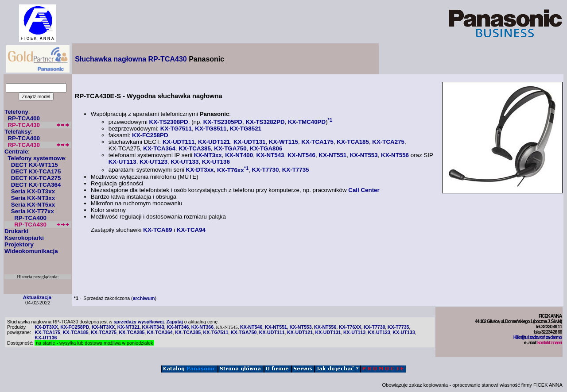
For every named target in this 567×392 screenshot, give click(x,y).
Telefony (16, 112)
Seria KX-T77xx (33, 211)
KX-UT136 (216, 162)
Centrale (16, 152)
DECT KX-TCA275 (36, 178)
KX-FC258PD (150, 135)
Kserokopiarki (24, 238)
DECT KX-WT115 (35, 165)
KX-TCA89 (157, 230)
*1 (330, 120)
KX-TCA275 (388, 142)
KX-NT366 (202, 327)
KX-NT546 (301, 155)
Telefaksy (18, 132)
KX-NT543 (270, 155)
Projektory (19, 244)
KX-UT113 (122, 162)
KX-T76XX (350, 327)
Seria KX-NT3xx (33, 198)
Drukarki (16, 231)
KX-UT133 (184, 162)
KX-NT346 (178, 327)
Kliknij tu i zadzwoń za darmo (538, 337)
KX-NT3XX (103, 327)
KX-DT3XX (46, 327)
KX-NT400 (239, 155)
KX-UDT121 (214, 142)
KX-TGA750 (230, 148)
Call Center (364, 190)
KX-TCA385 (195, 148)
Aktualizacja (37, 297)
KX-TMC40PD (307, 122)
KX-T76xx (231, 170)
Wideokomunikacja (31, 251)
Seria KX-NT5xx (33, 205)
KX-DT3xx (200, 170)
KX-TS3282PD (265, 122)
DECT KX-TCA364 (36, 185)
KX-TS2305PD (223, 122)
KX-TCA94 (191, 230)
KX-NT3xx (208, 155)
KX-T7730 (266, 170)
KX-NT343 (153, 327)
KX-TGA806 (266, 148)
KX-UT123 (153, 162)
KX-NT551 (332, 155)
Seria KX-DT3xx (33, 191)
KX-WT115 (283, 142)
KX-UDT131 (250, 142)
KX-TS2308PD (169, 122)
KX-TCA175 (317, 142)
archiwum (144, 298)
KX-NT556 (395, 155)
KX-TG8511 (211, 129)
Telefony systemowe (36, 158)
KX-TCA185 (353, 142)
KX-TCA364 (159, 148)
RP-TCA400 (24, 118)
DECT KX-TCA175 (36, 171)
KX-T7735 (296, 170)
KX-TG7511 (176, 129)
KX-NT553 (364, 155)
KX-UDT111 (179, 142)
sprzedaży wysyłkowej (139, 322)
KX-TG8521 (246, 129)
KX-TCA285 (132, 332)
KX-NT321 (128, 327)
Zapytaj (175, 322)
